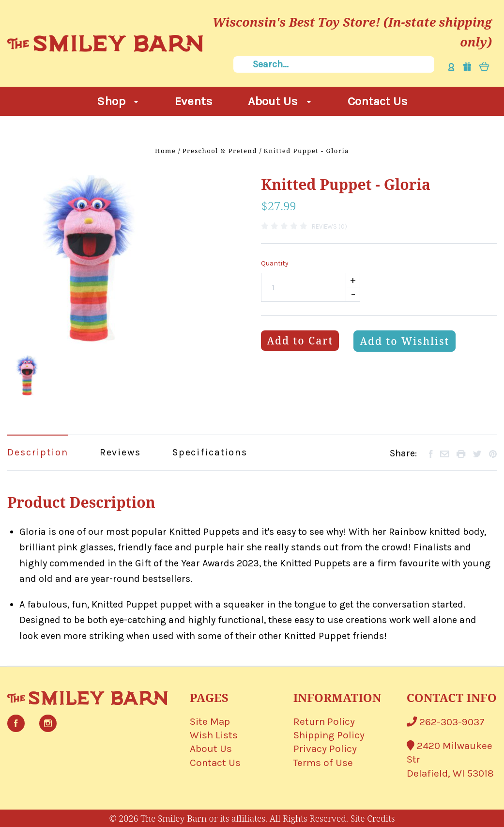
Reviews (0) (329, 226)
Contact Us (378, 101)
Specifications (210, 452)
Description (38, 452)
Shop (118, 101)
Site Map (210, 721)
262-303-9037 (446, 722)
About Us (279, 101)
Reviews (120, 452)
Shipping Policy (329, 735)
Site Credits (373, 818)
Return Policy (324, 721)
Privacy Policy (325, 749)
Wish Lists (214, 735)
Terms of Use (323, 763)
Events (194, 101)
